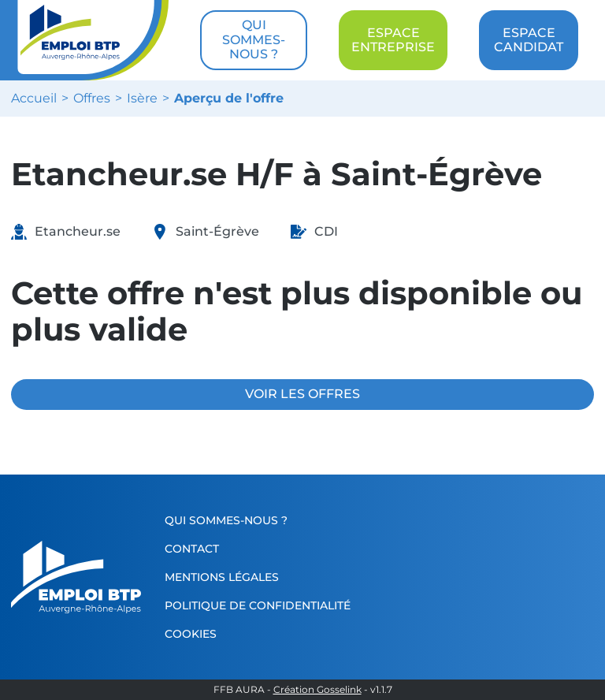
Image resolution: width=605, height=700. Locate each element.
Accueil (34, 99)
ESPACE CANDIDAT (529, 40)
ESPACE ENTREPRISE (393, 40)
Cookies (191, 634)
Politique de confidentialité (258, 605)
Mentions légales (222, 577)
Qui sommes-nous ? (226, 520)
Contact (192, 549)
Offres (92, 99)
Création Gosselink (317, 690)
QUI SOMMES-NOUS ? (254, 39)
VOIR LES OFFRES (302, 394)
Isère (142, 99)
